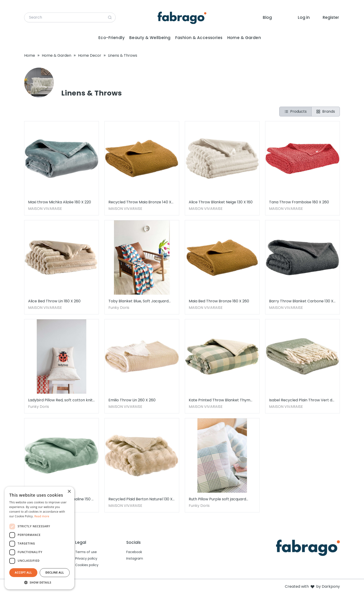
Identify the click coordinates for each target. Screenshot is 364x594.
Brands (326, 111)
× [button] (69, 492)
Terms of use (86, 552)
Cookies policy (87, 565)
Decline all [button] (55, 573)
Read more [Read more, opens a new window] (42, 516)
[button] (39, 582)
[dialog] (39, 538)
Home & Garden (244, 38)
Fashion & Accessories (199, 38)
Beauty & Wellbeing (150, 38)
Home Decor (90, 55)
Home (30, 55)
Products (295, 111)
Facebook (134, 552)
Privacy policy (86, 558)
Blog (267, 17)
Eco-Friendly (112, 38)
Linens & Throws (123, 55)
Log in (304, 17)
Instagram (135, 558)
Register (331, 17)
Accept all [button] (23, 573)
